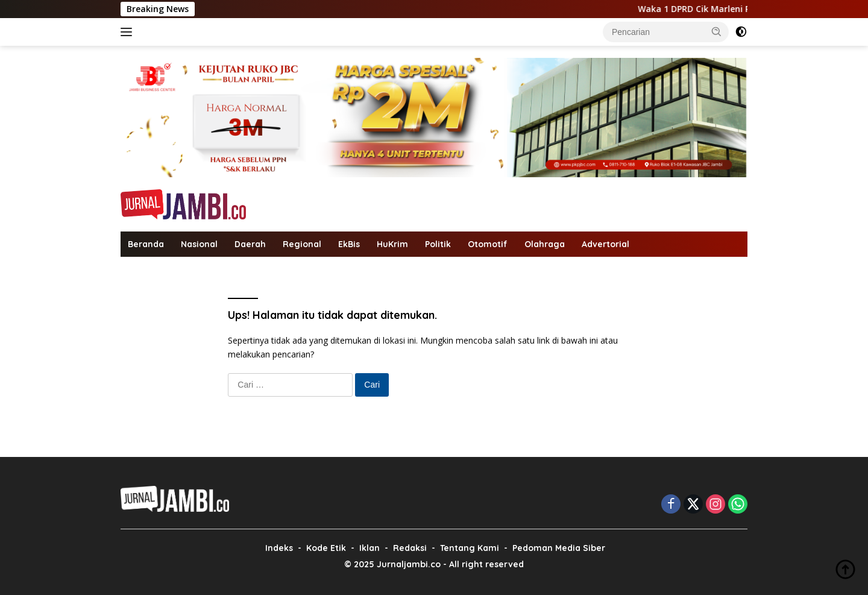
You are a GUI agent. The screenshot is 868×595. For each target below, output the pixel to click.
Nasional (199, 244)
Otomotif (488, 244)
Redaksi (410, 548)
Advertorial (605, 244)
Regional (302, 244)
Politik (438, 244)
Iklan (370, 548)
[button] (717, 31)
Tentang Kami (470, 548)
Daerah (250, 244)
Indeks (279, 548)
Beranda (146, 244)
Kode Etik (326, 548)
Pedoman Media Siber (559, 548)
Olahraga (545, 244)
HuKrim (392, 244)
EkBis (349, 244)
